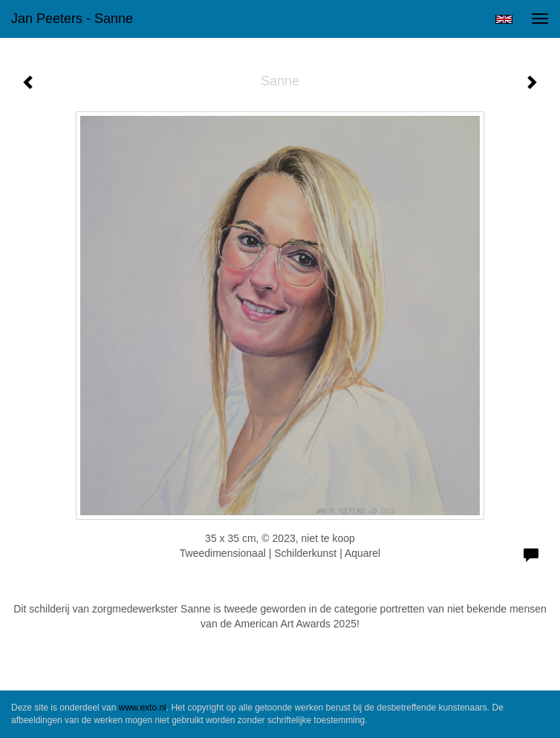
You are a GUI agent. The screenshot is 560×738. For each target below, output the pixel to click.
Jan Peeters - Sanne (72, 19)
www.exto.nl (143, 708)
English (504, 19)
